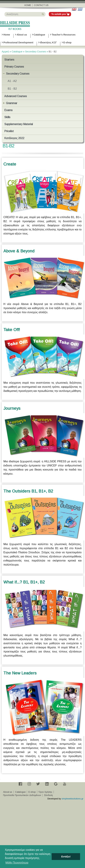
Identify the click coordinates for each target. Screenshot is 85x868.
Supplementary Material (19, 124)
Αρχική (5, 52)
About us (22, 35)
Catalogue (39, 35)
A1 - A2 (12, 81)
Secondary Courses (36, 52)
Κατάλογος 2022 (14, 138)
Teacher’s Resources (64, 35)
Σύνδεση (48, 795)
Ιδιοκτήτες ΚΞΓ (48, 42)
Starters (9, 60)
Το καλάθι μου (59, 14)
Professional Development (18, 42)
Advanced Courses (16, 96)
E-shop (67, 42)
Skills (7, 117)
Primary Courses (14, 67)
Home (28, 5)
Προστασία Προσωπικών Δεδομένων (22, 795)
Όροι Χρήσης (45, 792)
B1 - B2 (12, 89)
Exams (8, 110)
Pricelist (9, 131)
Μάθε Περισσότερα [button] (17, 863)
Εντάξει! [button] (66, 857)
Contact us (41, 5)
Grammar (12, 103)
